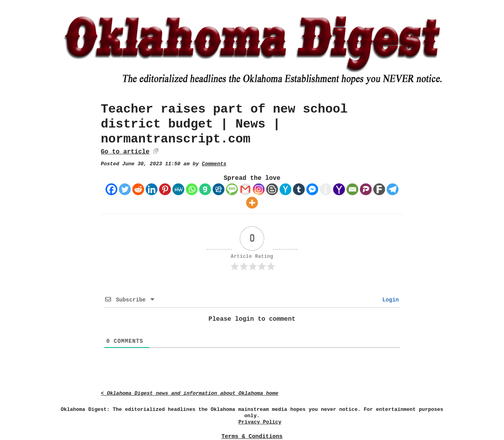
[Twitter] (125, 189)
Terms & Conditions (252, 436)
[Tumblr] (299, 189)
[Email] (352, 189)
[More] (252, 203)
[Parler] (366, 189)
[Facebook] (111, 189)
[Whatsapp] (192, 189)
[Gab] (205, 189)
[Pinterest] (165, 189)
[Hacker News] (285, 189)
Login (389, 300)
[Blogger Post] (272, 189)
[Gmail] (245, 189)
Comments (214, 164)
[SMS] (232, 189)
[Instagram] (259, 189)
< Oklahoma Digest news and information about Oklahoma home (190, 393)
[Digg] (219, 189)
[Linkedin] (152, 189)
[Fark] (379, 189)
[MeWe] (178, 189)
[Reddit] (138, 189)
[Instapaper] (326, 189)
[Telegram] (393, 189)
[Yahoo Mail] (339, 189)
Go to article (125, 152)
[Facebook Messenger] (312, 189)
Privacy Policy (260, 422)
